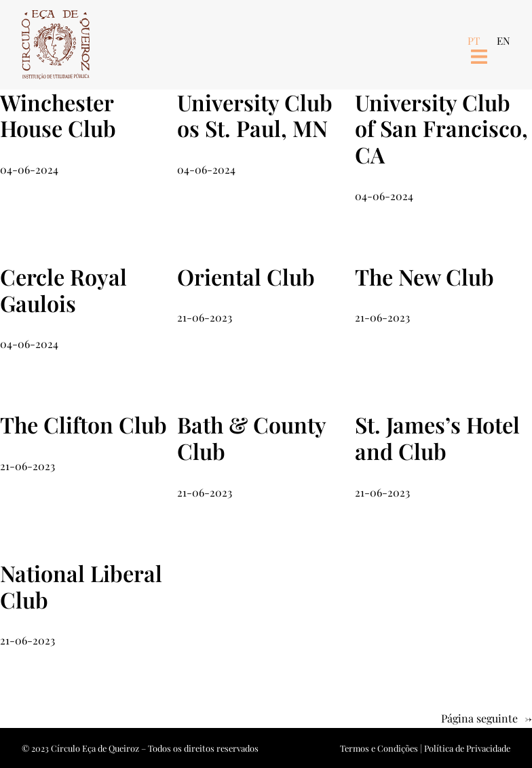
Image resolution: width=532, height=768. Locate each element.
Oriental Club (246, 277)
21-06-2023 (205, 317)
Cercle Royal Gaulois (63, 290)
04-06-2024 (29, 169)
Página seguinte (487, 719)
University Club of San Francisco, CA (441, 129)
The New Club (424, 277)
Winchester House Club (58, 116)
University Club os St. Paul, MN (255, 116)
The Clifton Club (83, 425)
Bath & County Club (251, 438)
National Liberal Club (81, 587)
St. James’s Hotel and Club (437, 438)
